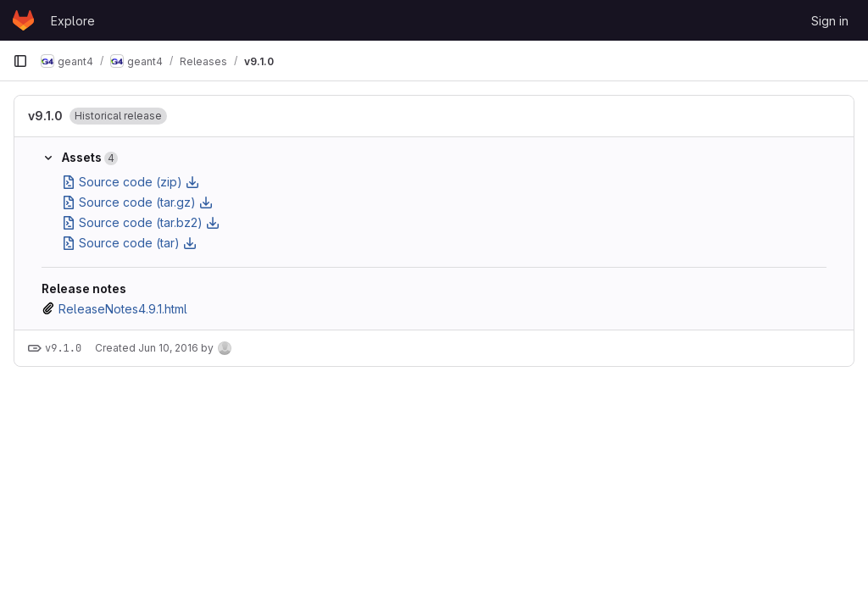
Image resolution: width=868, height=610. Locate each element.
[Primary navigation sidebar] (20, 61)
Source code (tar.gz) (137, 202)
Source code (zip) (131, 182)
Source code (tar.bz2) (141, 222)
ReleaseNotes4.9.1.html (123, 309)
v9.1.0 (45, 116)
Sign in (830, 21)
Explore (73, 21)
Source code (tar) (129, 243)
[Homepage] (23, 20)
